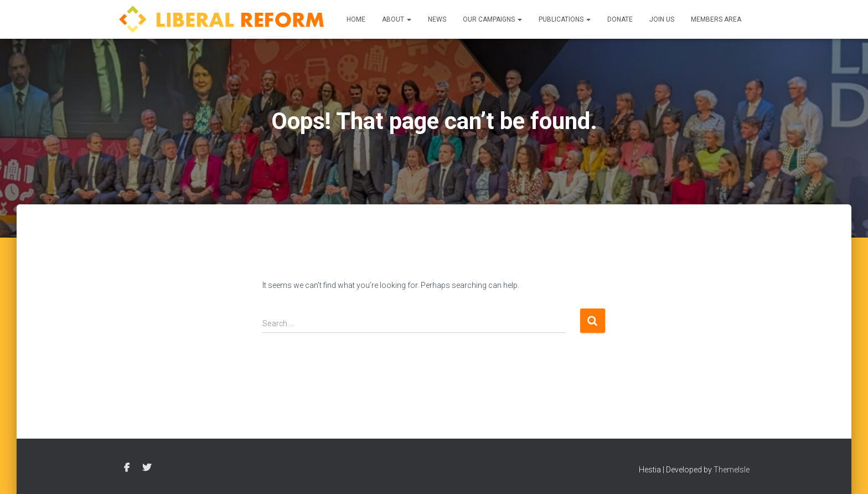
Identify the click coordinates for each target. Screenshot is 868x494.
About (397, 19)
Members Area (716, 19)
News (437, 19)
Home (356, 19)
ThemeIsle (732, 470)
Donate (620, 19)
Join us (662, 19)
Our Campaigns (492, 19)
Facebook (127, 468)
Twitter (147, 468)
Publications (565, 19)
